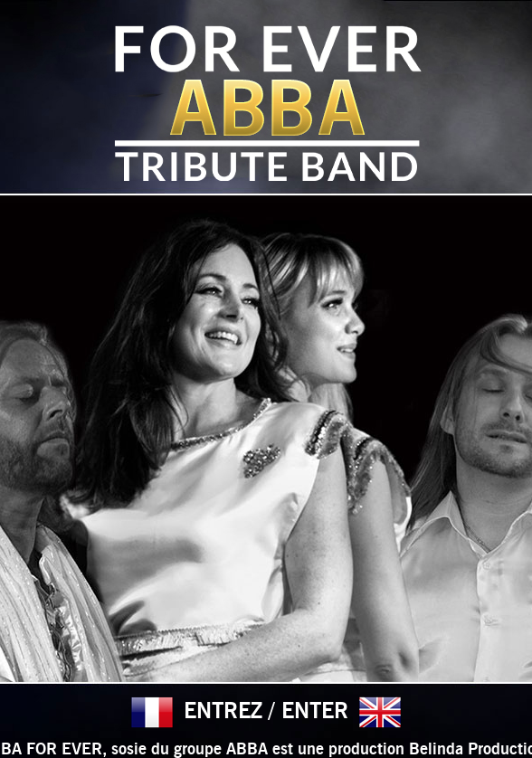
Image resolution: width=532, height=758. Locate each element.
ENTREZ (223, 712)
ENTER (315, 712)
